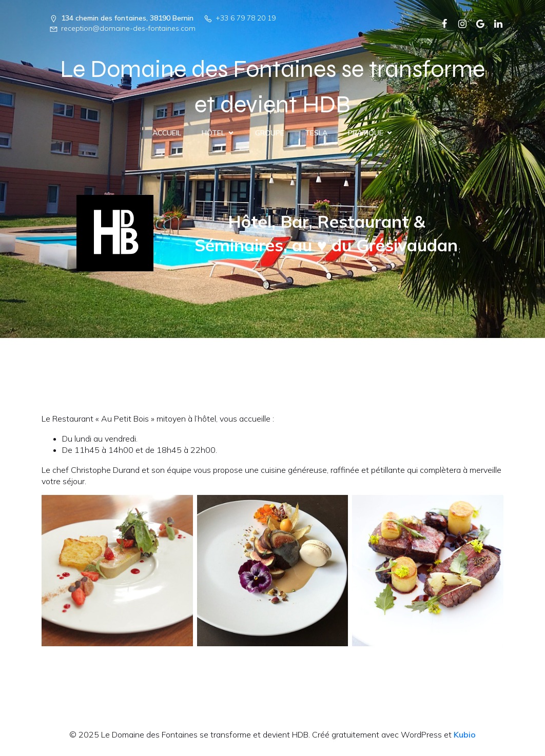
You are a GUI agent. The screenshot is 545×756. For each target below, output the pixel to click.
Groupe (270, 133)
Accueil (167, 133)
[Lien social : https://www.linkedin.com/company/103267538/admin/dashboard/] (494, 23)
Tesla (316, 133)
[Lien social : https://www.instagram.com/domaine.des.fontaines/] (459, 23)
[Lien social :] (441, 23)
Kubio (465, 734)
